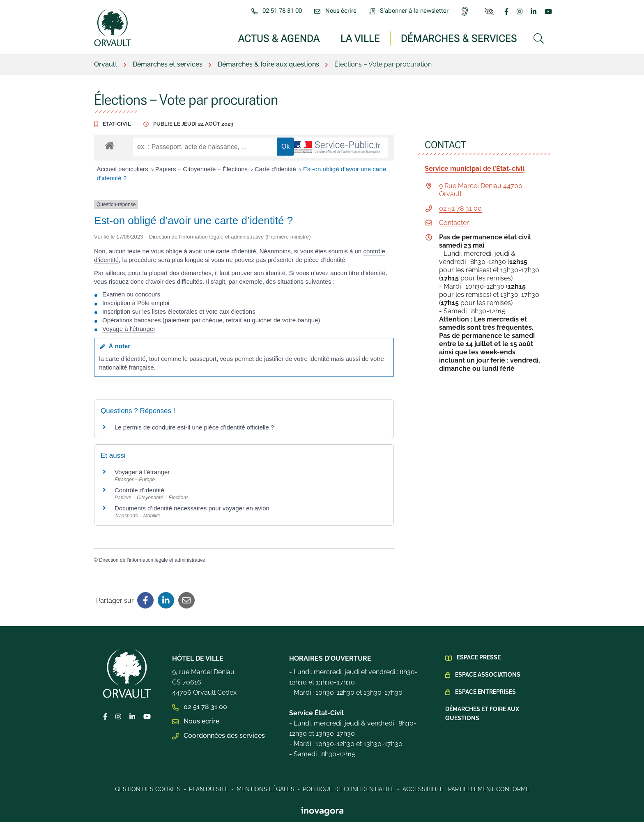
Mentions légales (266, 789)
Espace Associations (488, 675)
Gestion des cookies (148, 789)
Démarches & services (459, 38)
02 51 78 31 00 (460, 208)
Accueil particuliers (123, 169)
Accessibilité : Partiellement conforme (466, 789)
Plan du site (209, 789)
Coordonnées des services (218, 736)
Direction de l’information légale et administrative (152, 560)
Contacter (454, 223)
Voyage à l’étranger (129, 329)
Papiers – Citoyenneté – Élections (202, 169)
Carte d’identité (276, 169)
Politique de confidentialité (348, 789)
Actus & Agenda (279, 38)
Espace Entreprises (485, 692)
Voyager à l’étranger (142, 472)
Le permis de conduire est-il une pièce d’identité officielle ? (194, 427)
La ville (360, 38)
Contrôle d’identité (139, 490)
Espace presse (479, 657)
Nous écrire (196, 721)
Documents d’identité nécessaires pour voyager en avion (192, 508)
